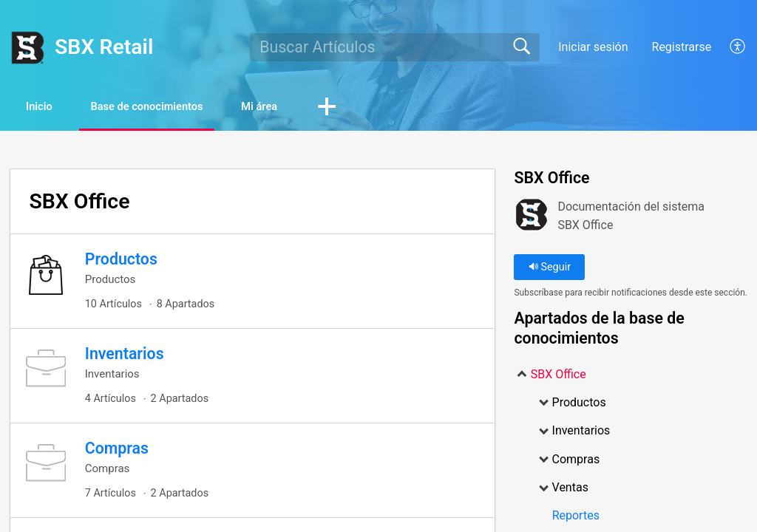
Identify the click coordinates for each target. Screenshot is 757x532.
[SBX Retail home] (27, 47)
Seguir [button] (550, 269)
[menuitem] (729, 47)
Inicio (50, 108)
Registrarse (682, 47)
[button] (387, 109)
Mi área (311, 108)
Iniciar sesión (593, 47)
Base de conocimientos (178, 108)
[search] (394, 47)
